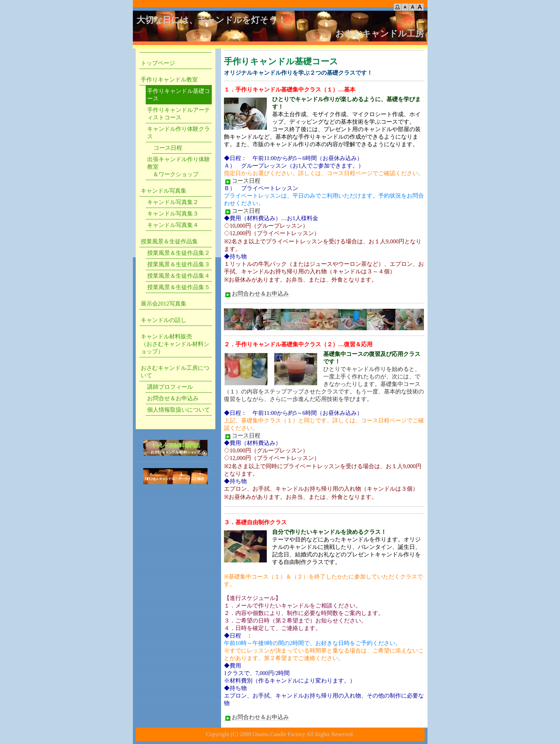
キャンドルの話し (164, 320)
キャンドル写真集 (164, 191)
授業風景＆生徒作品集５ (179, 287)
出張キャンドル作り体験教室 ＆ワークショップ (179, 167)
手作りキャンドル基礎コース (179, 95)
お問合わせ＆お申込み (256, 294)
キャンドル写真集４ (173, 225)
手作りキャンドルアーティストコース (179, 114)
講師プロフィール (170, 387)
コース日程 (242, 181)
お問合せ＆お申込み (173, 398)
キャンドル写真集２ (173, 202)
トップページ (158, 63)
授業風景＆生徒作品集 (169, 241)
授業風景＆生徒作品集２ (179, 253)
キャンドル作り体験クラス (179, 133)
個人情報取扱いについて (179, 410)
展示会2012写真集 (164, 304)
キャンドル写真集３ (173, 214)
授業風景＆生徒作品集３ (179, 264)
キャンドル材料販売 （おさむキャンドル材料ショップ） (175, 344)
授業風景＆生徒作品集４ (179, 276)
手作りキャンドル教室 (169, 80)
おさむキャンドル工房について (175, 372)
